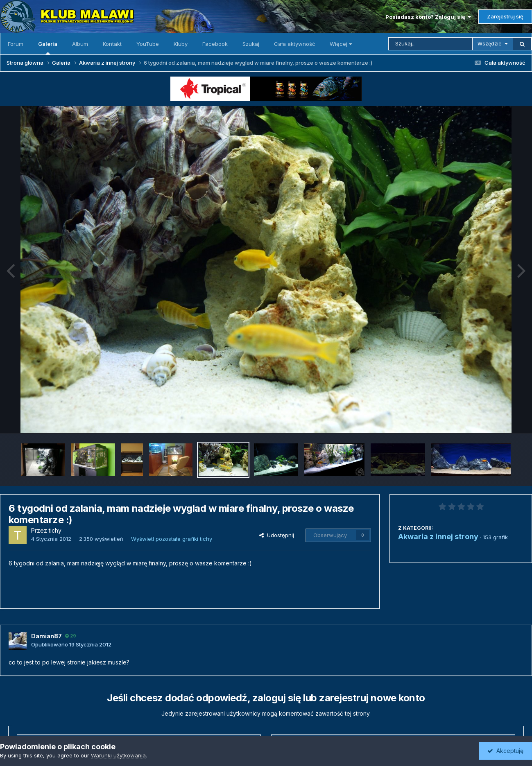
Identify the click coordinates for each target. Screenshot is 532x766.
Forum (16, 44)
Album (80, 44)
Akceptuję (505, 751)
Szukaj (251, 44)
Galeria (48, 47)
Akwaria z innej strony (438, 537)
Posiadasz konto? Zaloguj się (428, 17)
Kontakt (112, 44)
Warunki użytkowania (118, 755)
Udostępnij (277, 535)
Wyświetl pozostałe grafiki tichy (172, 539)
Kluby (181, 44)
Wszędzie (490, 44)
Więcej (341, 44)
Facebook (215, 44)
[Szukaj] (430, 44)
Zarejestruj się (505, 16)
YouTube (148, 44)
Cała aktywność (294, 44)
